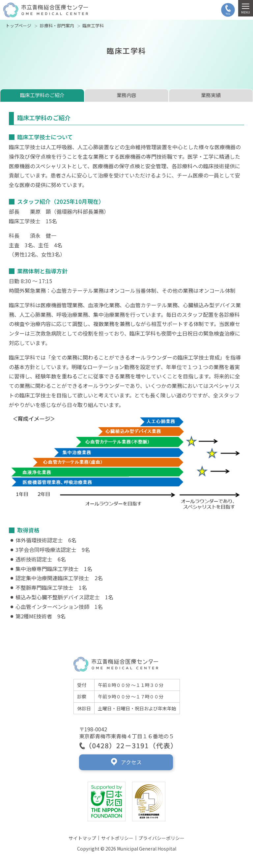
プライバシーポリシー (161, 838)
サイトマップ (82, 838)
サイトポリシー (117, 838)
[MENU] (246, 8)
